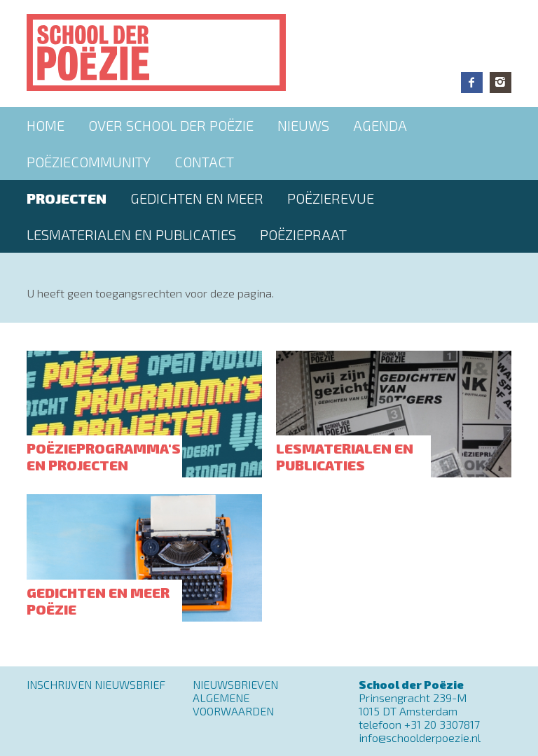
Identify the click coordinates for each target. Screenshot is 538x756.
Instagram (501, 83)
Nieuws (303, 125)
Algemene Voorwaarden (233, 704)
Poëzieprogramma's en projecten (104, 456)
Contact (204, 162)
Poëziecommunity (89, 162)
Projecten (67, 198)
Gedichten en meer (197, 198)
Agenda (380, 125)
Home (46, 125)
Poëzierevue (331, 198)
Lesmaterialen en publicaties (131, 234)
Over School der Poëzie (171, 125)
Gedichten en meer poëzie (98, 601)
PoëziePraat (303, 234)
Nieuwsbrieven (235, 684)
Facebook (472, 83)
